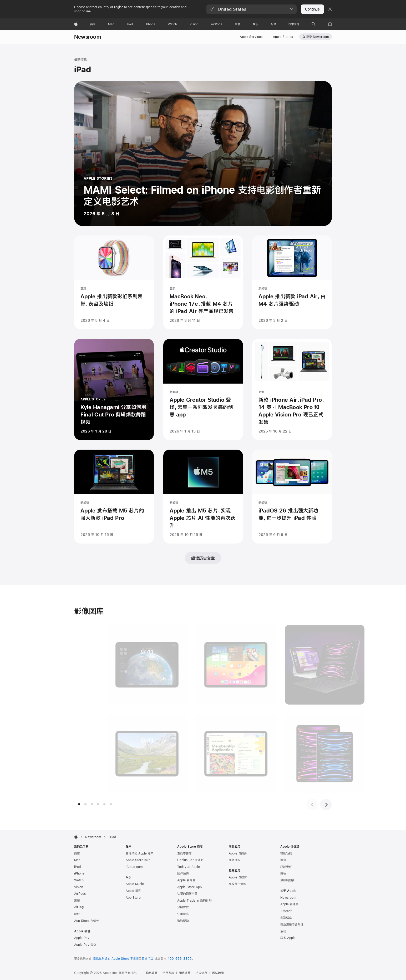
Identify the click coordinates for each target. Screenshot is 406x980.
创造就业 (286, 918)
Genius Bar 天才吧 (190, 860)
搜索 (317, 37)
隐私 (283, 873)
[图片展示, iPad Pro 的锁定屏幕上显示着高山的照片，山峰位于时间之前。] (115, 754)
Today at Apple (189, 867)
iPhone (79, 873)
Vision (79, 887)
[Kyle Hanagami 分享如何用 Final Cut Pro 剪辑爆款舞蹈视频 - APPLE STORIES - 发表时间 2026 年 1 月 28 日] (114, 390)
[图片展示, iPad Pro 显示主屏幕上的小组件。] (203, 665)
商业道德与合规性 (292, 924)
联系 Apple (288, 938)
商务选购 (235, 860)
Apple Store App (189, 887)
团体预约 (183, 873)
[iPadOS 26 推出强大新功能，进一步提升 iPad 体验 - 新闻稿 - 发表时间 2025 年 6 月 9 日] (292, 497)
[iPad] (130, 24)
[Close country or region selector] (330, 9)
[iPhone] (150, 24)
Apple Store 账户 (138, 860)
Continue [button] (312, 9)
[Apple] (76, 24)
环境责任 (286, 867)
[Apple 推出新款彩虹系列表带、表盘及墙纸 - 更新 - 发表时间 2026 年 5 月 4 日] (114, 283)
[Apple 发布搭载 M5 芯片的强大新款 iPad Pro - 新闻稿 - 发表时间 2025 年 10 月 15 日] (114, 497)
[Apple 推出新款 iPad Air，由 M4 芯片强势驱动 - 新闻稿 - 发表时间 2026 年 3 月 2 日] (292, 283)
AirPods (80, 894)
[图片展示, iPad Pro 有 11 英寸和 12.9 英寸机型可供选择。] (292, 754)
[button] (252, 9)
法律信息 (201, 973)
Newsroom (88, 37)
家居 (77, 901)
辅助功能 (286, 853)
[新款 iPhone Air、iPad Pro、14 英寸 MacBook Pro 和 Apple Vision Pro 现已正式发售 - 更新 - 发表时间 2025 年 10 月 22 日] (292, 390)
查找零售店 (184, 853)
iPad (77, 867)
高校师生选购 (237, 884)
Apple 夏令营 (186, 880)
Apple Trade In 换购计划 (194, 901)
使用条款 (168, 973)
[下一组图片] (326, 805)
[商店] (93, 24)
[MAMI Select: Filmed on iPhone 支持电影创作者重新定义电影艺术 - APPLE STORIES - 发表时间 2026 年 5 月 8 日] (203, 154)
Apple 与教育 (238, 877)
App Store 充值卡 (87, 921)
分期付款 (183, 907)
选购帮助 (183, 921)
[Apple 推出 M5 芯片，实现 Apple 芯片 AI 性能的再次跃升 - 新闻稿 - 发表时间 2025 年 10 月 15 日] (203, 497)
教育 (283, 860)
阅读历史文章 (203, 558)
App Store (133, 898)
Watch (79, 880)
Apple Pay (82, 938)
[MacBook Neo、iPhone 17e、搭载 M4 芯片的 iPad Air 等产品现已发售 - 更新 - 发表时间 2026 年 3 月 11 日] (203, 283)
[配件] (273, 24)
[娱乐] (255, 24)
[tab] (79, 804)
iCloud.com (134, 867)
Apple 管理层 (289, 904)
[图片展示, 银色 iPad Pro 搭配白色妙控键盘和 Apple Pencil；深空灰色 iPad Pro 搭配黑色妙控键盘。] (292, 665)
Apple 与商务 (238, 853)
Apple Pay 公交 (85, 945)
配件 (77, 914)
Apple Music (135, 884)
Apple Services (251, 37)
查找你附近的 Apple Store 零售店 (116, 959)
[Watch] (172, 24)
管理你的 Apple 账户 (140, 853)
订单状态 (183, 914)
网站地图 (218, 973)
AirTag (79, 907)
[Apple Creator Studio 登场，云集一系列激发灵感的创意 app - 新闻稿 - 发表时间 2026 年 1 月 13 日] (203, 390)
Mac (77, 860)
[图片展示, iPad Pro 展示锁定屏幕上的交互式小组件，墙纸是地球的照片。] (115, 665)
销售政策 (185, 973)
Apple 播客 (133, 891)
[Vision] (194, 24)
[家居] (237, 24)
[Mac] (111, 24)
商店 (77, 853)
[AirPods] (217, 24)
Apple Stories (283, 37)
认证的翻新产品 (187, 894)
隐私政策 (152, 973)
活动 (283, 931)
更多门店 (148, 959)
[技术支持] (294, 24)
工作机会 (286, 911)
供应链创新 (288, 880)
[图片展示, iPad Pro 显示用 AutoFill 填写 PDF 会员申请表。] (203, 754)
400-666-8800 (180, 959)
